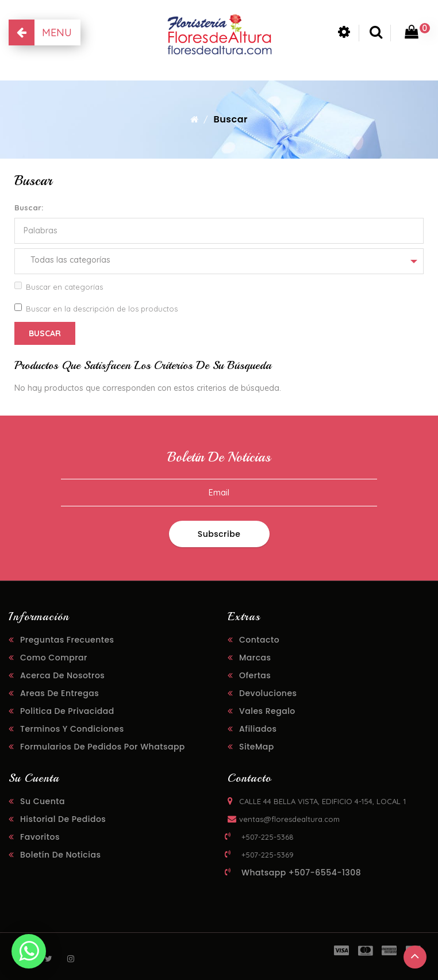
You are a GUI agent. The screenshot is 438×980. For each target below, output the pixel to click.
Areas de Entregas (59, 693)
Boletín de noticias (60, 855)
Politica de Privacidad (67, 711)
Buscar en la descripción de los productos (96, 308)
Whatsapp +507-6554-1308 (301, 873)
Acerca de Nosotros (62, 675)
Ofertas (255, 675)
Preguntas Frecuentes (67, 640)
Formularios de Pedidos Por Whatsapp (103, 747)
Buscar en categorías (59, 287)
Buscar (230, 119)
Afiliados (258, 729)
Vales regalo (267, 711)
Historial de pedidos (63, 819)
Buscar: (29, 207)
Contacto (259, 640)
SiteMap (257, 747)
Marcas (255, 658)
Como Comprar (54, 658)
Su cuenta (43, 801)
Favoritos (40, 837)
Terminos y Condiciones (72, 729)
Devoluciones (268, 693)
